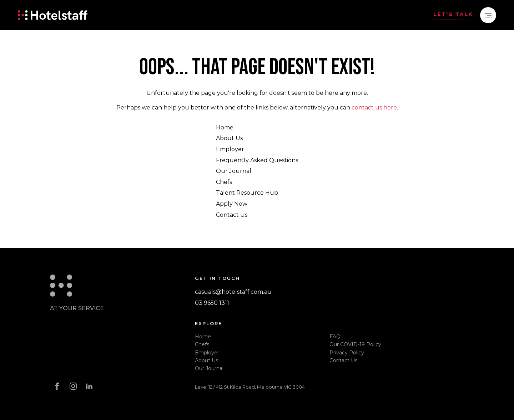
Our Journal (234, 171)
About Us (229, 138)
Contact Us (232, 215)
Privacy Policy (347, 353)
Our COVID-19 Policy (355, 344)
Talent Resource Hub (247, 193)
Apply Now (232, 204)
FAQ (335, 337)
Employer (230, 149)
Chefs (224, 182)
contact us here (374, 107)
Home (225, 127)
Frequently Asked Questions (257, 160)
